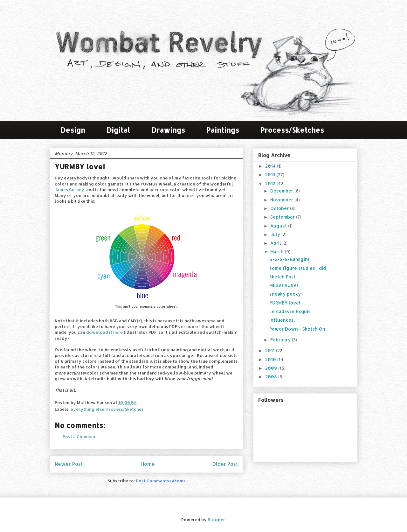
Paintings (223, 130)
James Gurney (69, 190)
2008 (272, 377)
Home (148, 464)
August (279, 226)
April (276, 243)
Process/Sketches (292, 130)
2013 (271, 175)
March (278, 252)
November (282, 200)
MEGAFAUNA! (284, 285)
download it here (104, 332)
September (283, 217)
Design (73, 130)
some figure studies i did (298, 268)
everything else (87, 409)
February (281, 340)
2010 (271, 359)
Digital (118, 130)
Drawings (168, 130)
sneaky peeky (285, 294)
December (282, 191)
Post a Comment (80, 437)
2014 (271, 166)
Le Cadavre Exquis (290, 311)
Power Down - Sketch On (297, 329)
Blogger (216, 520)
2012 (271, 183)
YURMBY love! (285, 303)
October (280, 208)
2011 (271, 350)
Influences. (282, 320)
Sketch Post (283, 277)
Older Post (225, 464)
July (276, 234)
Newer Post (69, 464)
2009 (272, 368)
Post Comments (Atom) (160, 481)
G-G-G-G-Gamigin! (289, 259)
